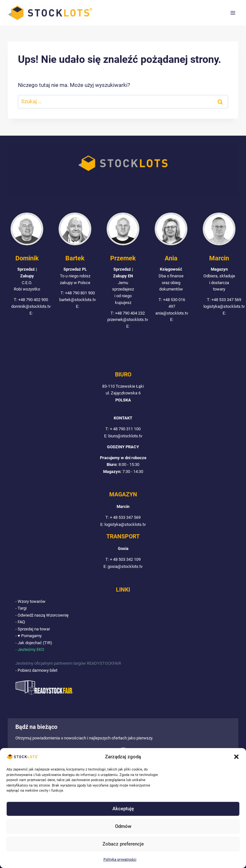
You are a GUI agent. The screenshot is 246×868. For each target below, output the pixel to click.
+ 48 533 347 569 (125, 518)
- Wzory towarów (30, 602)
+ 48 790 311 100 (125, 430)
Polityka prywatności (120, 860)
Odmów (123, 826)
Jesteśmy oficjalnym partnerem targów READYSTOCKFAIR (68, 663)
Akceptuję (123, 809)
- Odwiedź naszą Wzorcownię (42, 615)
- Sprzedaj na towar (33, 629)
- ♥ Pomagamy (29, 636)
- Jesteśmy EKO (30, 650)
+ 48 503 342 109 (125, 560)
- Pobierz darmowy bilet (36, 670)
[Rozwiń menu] (233, 13)
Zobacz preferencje (123, 844)
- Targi (21, 609)
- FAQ (20, 622)
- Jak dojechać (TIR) (34, 643)
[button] (236, 757)
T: (108, 430)
